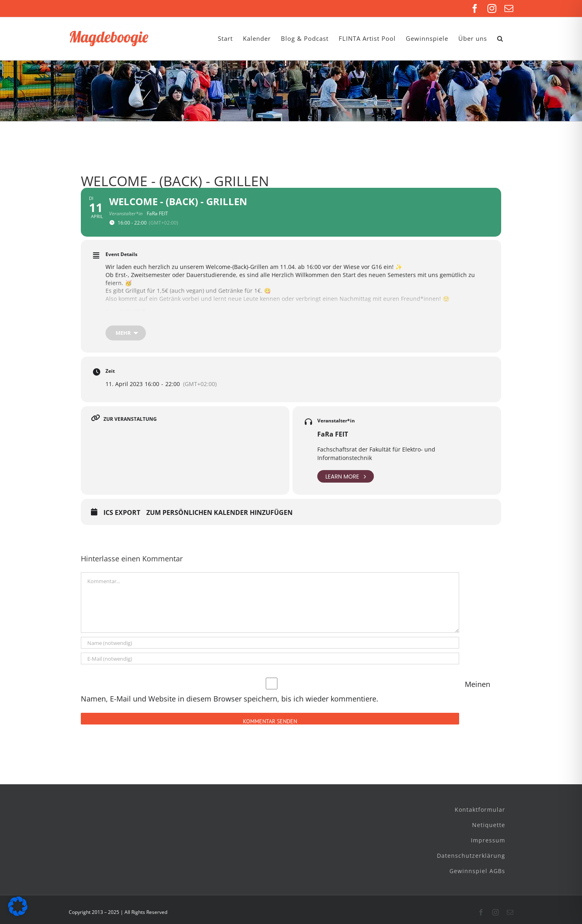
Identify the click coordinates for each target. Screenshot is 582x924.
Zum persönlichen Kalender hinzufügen (219, 513)
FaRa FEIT (333, 434)
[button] (500, 39)
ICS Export (122, 513)
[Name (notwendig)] (270, 643)
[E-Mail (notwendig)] (270, 658)
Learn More (346, 476)
